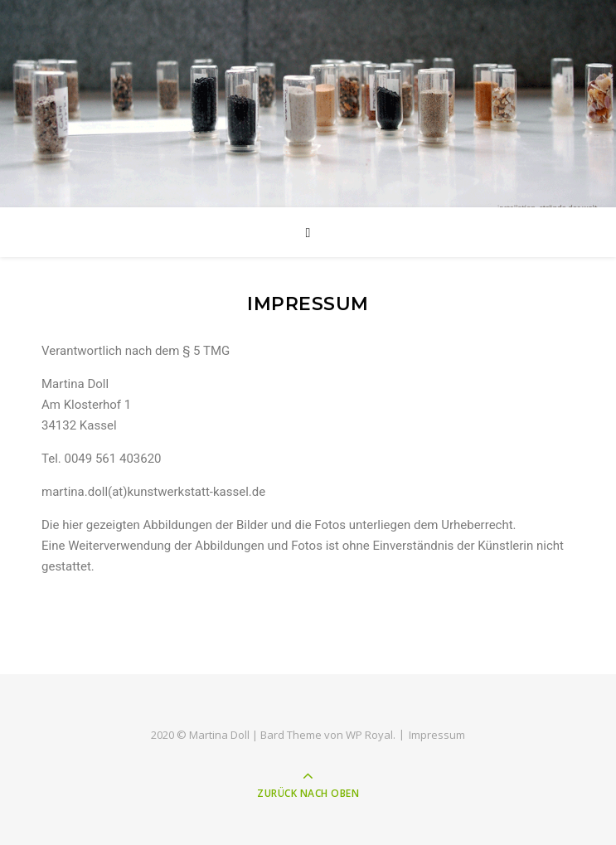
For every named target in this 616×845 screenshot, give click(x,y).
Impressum (437, 735)
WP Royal (369, 735)
